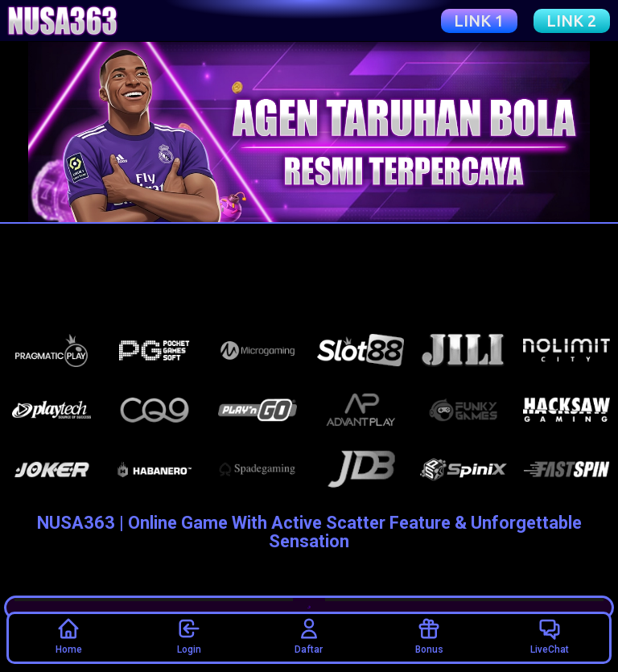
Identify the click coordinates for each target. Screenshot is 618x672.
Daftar (309, 636)
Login (189, 636)
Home (69, 636)
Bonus (429, 636)
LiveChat (550, 636)
